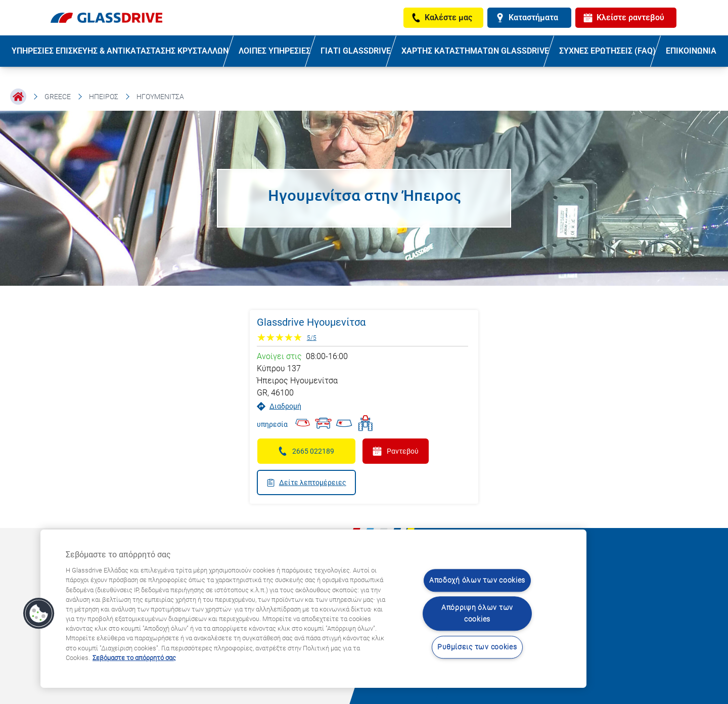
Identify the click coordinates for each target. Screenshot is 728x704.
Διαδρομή (279, 406)
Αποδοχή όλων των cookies (477, 580)
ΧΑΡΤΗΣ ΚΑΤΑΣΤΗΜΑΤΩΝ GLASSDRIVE (475, 51)
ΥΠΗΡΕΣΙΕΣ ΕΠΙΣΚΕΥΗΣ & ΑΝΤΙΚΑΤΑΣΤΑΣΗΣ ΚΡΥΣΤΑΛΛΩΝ (120, 51)
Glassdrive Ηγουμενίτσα (311, 322)
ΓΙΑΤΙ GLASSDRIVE (356, 51)
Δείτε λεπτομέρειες (306, 483)
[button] (39, 613)
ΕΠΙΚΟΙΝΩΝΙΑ (691, 51)
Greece (58, 97)
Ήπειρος (104, 97)
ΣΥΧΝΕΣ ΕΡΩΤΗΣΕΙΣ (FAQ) (607, 51)
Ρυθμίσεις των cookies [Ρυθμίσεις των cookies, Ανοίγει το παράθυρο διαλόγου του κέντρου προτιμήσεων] (477, 647)
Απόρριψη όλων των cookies (477, 614)
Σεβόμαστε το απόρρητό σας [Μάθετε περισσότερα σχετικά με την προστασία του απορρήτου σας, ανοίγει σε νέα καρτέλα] (134, 658)
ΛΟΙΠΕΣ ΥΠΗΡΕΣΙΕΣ (275, 51)
